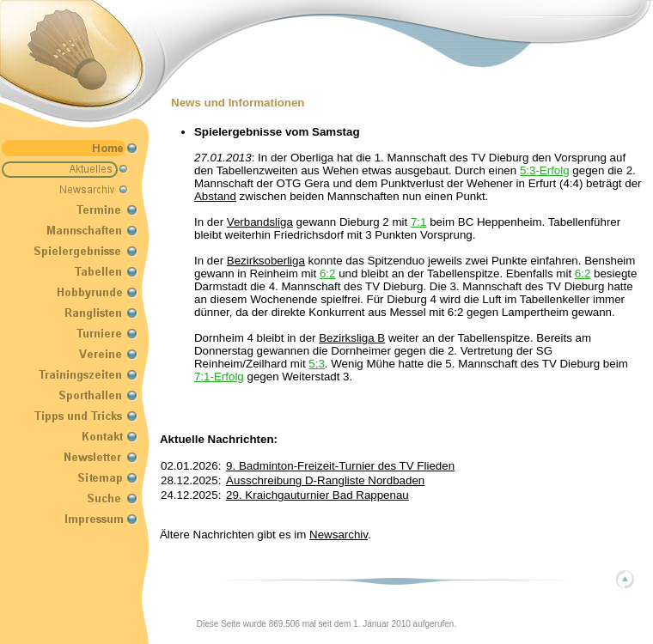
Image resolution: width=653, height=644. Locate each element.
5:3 (317, 364)
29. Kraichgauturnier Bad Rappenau (317, 495)
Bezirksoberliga (266, 261)
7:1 (419, 222)
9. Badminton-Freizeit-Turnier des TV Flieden (340, 466)
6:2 (328, 273)
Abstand (215, 196)
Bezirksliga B (352, 338)
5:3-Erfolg (545, 170)
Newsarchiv (339, 535)
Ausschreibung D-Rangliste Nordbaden (325, 480)
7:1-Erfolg (219, 377)
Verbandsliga (260, 222)
